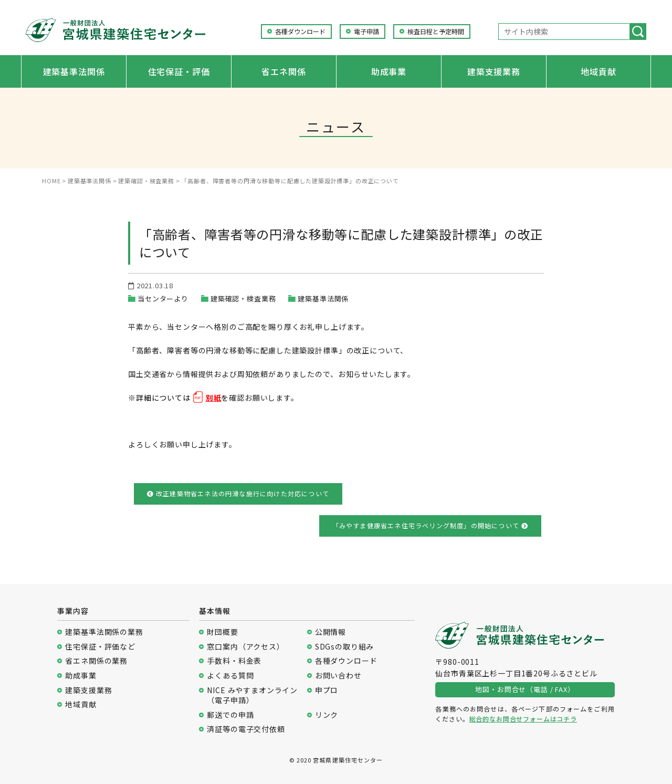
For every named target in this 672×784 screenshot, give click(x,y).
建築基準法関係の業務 (104, 632)
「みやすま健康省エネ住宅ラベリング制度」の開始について (430, 525)
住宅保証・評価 (179, 71)
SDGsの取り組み (345, 647)
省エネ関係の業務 (96, 661)
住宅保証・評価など (100, 647)
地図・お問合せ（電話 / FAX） (525, 689)
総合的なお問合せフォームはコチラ (523, 719)
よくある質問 (230, 676)
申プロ (327, 690)
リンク (327, 715)
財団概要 (222, 632)
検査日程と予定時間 (436, 32)
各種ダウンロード (300, 32)
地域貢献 (598, 71)
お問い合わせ (338, 676)
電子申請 (366, 32)
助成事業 (389, 71)
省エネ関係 (283, 71)
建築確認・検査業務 (243, 299)
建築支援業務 (494, 71)
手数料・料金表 (234, 661)
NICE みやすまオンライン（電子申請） (252, 696)
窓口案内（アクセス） (245, 647)
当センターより (163, 299)
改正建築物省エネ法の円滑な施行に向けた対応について (238, 493)
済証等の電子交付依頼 (246, 729)
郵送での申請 (230, 715)
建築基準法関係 (74, 71)
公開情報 (330, 632)
